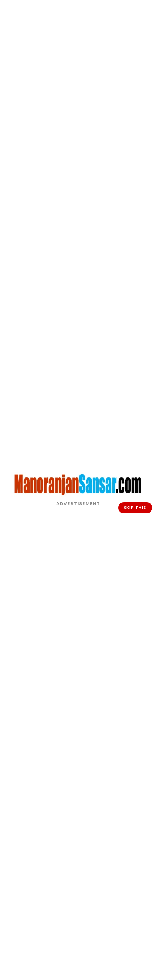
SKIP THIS (135, 508)
